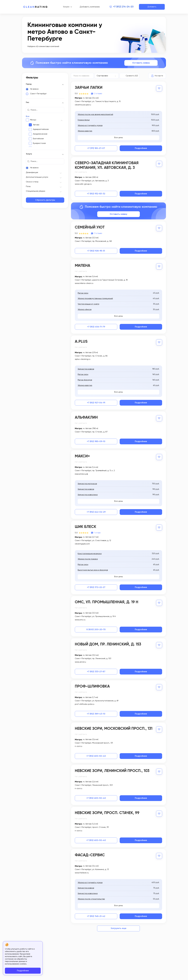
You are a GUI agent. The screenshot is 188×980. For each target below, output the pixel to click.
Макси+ (82, 456)
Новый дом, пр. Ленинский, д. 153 (108, 644)
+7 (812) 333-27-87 (96, 672)
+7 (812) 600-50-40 (96, 756)
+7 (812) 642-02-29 (96, 512)
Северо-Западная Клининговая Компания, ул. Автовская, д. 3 (107, 165)
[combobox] (107, 76)
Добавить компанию (90, 7)
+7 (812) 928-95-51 (96, 251)
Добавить (152, 7)
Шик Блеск (85, 527)
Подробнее (141, 148)
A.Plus (81, 342)
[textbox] (106, 76)
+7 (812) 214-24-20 (123, 7)
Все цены (119, 138)
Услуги (66, 7)
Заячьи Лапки (89, 88)
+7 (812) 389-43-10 (96, 714)
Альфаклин (86, 418)
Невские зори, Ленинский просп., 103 (112, 771)
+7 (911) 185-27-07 (96, 148)
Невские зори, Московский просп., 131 (114, 729)
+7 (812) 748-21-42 (96, 916)
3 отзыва (98, 233)
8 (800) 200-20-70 (96, 630)
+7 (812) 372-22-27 (96, 587)
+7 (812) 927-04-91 (96, 403)
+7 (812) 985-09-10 (96, 441)
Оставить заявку (141, 63)
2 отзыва (98, 94)
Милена (82, 266)
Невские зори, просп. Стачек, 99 (107, 813)
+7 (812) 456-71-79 (96, 327)
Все (28, 116)
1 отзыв (97, 533)
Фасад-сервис (90, 855)
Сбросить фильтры (45, 200)
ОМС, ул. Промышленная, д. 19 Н (107, 602)
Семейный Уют (90, 227)
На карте (159, 76)
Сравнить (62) (132, 76)
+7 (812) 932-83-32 (96, 194)
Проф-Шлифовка (92, 686)
